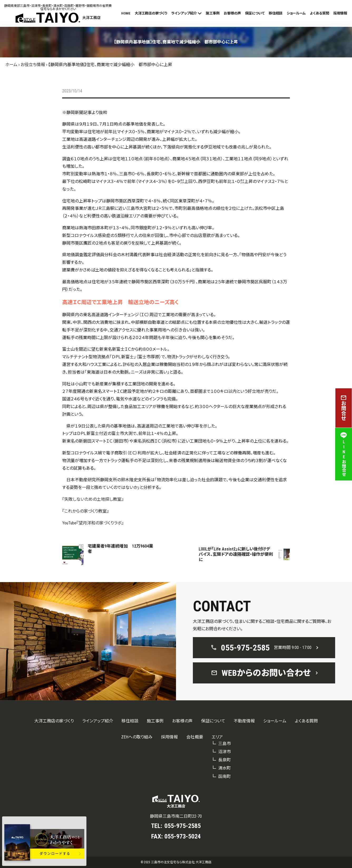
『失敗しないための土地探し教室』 (93, 499)
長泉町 (224, 760)
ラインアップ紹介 (184, 13)
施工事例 (213, 13)
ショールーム (296, 13)
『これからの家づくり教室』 (85, 511)
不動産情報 (244, 721)
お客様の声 (232, 13)
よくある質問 (319, 13)
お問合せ (344, 408)
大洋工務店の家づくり (151, 13)
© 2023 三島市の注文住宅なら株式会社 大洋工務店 (176, 862)
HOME (126, 13)
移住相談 (276, 13)
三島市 (224, 744)
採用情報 (340, 13)
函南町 (224, 777)
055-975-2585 (183, 826)
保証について (255, 13)
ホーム (11, 65)
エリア (232, 45)
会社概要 (195, 737)
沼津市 (224, 752)
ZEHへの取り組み (137, 737)
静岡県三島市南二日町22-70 (176, 816)
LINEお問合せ (344, 454)
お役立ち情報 (33, 65)
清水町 (224, 768)
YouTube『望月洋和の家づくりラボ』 (93, 523)
